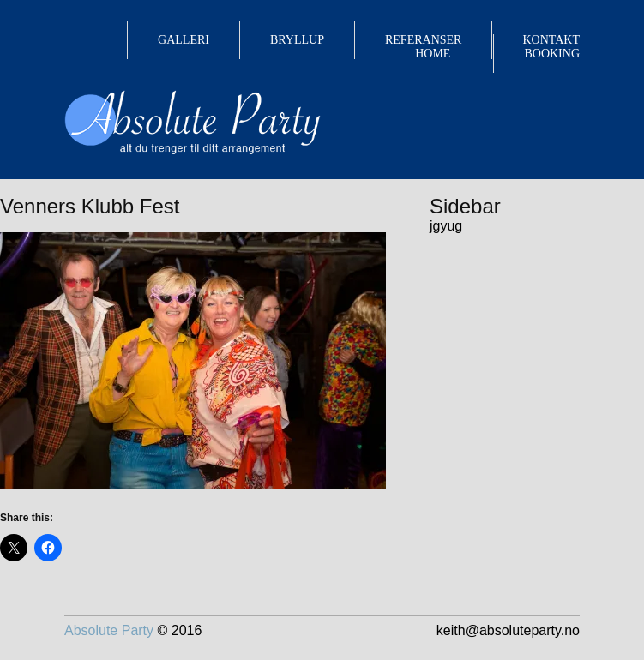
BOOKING (552, 54)
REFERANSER (423, 40)
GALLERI (184, 40)
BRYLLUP (297, 40)
